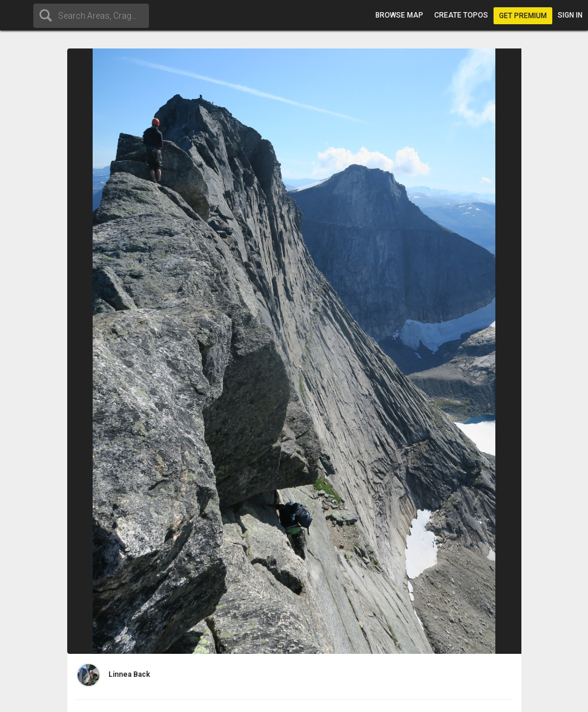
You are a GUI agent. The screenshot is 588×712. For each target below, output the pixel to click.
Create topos (461, 15)
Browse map (399, 15)
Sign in (570, 15)
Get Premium (523, 16)
